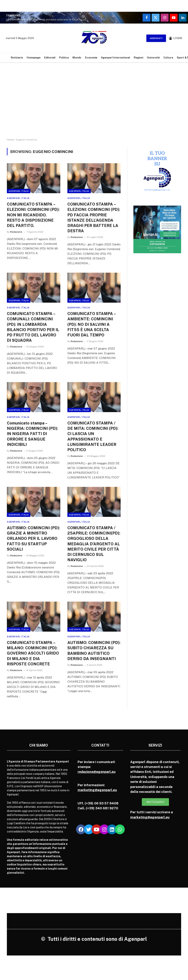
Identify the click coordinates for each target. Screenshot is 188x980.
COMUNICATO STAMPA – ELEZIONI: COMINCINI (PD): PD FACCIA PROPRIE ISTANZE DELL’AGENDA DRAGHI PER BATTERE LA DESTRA (94, 218)
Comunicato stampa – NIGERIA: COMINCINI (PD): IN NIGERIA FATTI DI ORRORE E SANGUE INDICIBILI (32, 434)
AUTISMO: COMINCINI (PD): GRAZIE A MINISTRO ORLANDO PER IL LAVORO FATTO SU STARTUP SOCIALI (33, 539)
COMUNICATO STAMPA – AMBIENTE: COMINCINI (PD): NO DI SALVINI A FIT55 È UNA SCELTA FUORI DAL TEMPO (91, 324)
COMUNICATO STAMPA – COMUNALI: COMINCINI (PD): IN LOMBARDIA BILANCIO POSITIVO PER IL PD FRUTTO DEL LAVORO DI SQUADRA (33, 327)
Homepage (34, 58)
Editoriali (50, 58)
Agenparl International (116, 58)
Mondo (77, 58)
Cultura (168, 58)
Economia (91, 58)
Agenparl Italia (19, 191)
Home (10, 140)
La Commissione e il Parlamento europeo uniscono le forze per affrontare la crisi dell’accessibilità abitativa (45, 19)
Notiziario (17, 58)
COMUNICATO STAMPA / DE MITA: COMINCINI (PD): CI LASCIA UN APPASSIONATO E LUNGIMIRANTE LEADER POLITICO (93, 436)
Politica (64, 58)
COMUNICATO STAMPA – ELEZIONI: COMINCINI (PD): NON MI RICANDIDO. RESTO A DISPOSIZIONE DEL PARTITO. (33, 215)
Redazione (16, 232)
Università (153, 58)
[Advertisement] (94, 104)
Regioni (138, 58)
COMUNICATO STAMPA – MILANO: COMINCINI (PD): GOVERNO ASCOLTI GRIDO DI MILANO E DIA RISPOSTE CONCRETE (33, 653)
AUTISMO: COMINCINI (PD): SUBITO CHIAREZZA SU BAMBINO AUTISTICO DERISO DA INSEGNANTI (94, 651)
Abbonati (156, 38)
